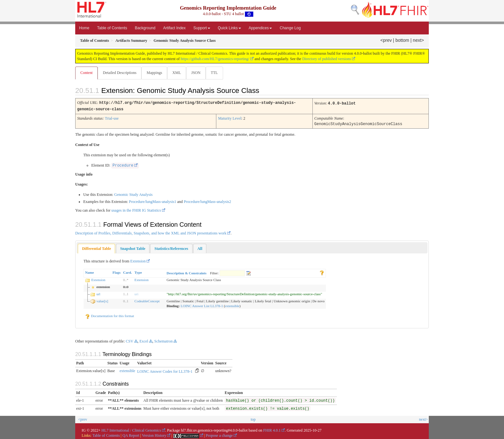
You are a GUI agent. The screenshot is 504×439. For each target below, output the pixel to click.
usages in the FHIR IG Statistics (136, 210)
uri (136, 293)
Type (138, 272)
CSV (129, 341)
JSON (198, 73)
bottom (402, 40)
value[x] (102, 300)
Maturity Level (230, 118)
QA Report (131, 435)
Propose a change (219, 435)
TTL (218, 73)
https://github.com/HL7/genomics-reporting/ (215, 59)
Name (90, 272)
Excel (144, 341)
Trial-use (112, 118)
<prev (386, 40)
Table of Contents (112, 28)
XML (179, 73)
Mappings (156, 73)
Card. (127, 272)
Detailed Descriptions (120, 73)
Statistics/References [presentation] (171, 248)
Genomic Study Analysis (133, 194)
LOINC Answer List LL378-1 (202, 305)
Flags (117, 272)
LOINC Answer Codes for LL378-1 (165, 371)
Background (145, 28)
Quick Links (230, 28)
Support (202, 28)
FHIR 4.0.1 (272, 430)
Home (84, 28)
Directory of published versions (327, 59)
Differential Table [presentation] (96, 248)
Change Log (290, 28)
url (98, 293)
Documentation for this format (109, 315)
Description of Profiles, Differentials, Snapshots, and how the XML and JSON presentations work (151, 233)
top (253, 419)
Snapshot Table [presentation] (133, 248)
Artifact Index (174, 28)
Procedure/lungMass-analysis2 (207, 201)
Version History (154, 435)
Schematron (163, 341)
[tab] (96, 248)
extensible (232, 305)
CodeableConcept (147, 300)
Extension (138, 261)
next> (418, 40)
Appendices (261, 28)
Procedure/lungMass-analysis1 (153, 201)
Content (86, 73)
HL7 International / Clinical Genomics (131, 430)
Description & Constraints (186, 272)
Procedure (123, 165)
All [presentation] (200, 248)
